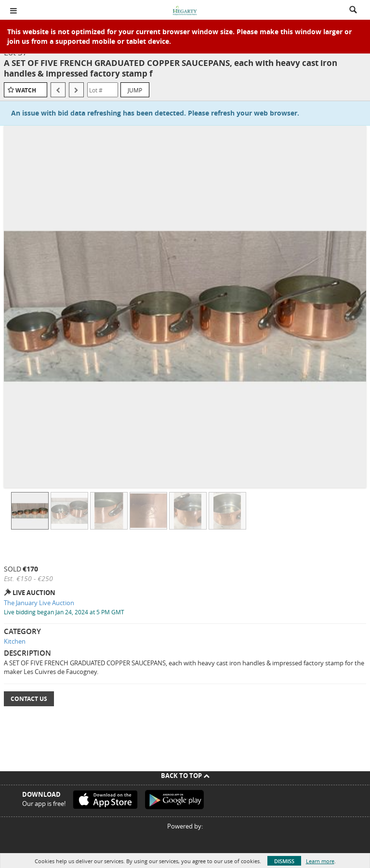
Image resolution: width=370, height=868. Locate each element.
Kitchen (15, 641)
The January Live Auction (39, 603)
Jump (135, 90)
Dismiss (284, 861)
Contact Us (29, 699)
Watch (26, 90)
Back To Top (185, 776)
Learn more (320, 861)
